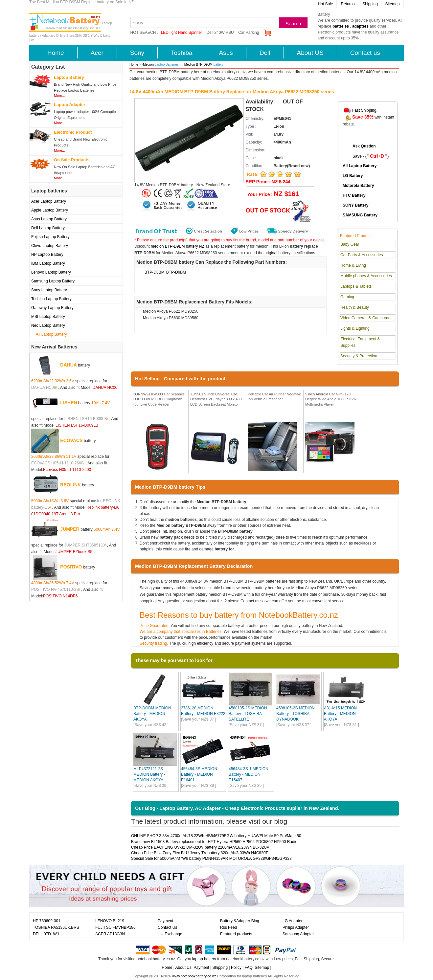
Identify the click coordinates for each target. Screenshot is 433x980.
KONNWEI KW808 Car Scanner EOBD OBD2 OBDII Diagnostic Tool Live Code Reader (159, 399)
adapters (360, 26)
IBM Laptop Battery (48, 263)
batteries (341, 26)
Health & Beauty (355, 307)
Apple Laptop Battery (50, 210)
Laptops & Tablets (356, 286)
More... (59, 96)
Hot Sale (325, 4)
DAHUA (68, 365)
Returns (348, 4)
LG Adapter (293, 921)
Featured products (236, 934)
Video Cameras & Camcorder (366, 318)
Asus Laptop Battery (49, 219)
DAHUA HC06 (44, 388)
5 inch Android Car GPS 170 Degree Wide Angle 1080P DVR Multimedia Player (331, 399)
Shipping (370, 4)
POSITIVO (71, 567)
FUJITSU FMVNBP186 (115, 927)
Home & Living (353, 265)
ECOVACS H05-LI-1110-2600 (57, 463)
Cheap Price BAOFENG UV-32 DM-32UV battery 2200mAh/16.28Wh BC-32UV (200, 847)
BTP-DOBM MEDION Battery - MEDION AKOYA (152, 714)
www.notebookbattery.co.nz (194, 976)
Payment (165, 921)
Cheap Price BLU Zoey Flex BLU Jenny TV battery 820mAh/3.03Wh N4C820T (200, 853)
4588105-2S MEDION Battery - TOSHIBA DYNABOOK (296, 714)
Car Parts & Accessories (362, 255)
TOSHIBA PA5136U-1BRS (56, 927)
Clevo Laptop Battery (50, 246)
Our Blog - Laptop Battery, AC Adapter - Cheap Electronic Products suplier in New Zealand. (237, 808)
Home (56, 53)
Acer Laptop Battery (49, 201)
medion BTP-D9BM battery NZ (178, 246)
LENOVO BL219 (110, 921)
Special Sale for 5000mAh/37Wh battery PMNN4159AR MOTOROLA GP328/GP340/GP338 (211, 858)
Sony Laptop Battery (49, 290)
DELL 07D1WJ (46, 934)
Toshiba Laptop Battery (51, 299)
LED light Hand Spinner (182, 33)
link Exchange (170, 934)
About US (310, 53)
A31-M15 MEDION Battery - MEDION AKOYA (340, 714)
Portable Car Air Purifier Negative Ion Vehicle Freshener (274, 397)
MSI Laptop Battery (48, 317)
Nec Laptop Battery (48, 325)
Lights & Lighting (355, 328)
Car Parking (249, 33)
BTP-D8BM (155, 272)
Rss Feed (228, 927)
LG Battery (353, 176)
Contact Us (167, 927)
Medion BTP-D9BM (199, 65)
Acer (97, 53)
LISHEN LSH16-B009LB (86, 419)
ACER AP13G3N (110, 934)
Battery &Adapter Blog (240, 921)
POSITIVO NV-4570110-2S (55, 590)
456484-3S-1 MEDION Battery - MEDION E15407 (249, 774)
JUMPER (70, 529)
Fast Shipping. (365, 110)
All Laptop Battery (360, 166)
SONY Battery (355, 205)
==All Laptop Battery (49, 334)
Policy (236, 968)
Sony (137, 53)
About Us (183, 968)
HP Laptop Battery (47, 255)
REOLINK (70, 485)
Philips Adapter (296, 927)
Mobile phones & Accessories (366, 276)
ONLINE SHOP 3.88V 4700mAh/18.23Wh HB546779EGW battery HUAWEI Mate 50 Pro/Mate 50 (216, 836)
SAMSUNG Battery (360, 215)
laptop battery (204, 959)
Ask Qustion (364, 146)
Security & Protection (359, 356)
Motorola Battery (358, 186)
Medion (148, 65)
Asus (226, 53)
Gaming (347, 297)
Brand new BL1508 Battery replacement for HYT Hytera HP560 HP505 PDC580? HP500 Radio (214, 842)
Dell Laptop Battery (48, 228)
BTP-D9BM (176, 272)
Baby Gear (350, 244)
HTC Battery (354, 195)
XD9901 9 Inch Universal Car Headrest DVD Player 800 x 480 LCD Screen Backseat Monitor (216, 399)
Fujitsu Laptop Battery (50, 237)
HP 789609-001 (47, 921)
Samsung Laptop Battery (53, 281)
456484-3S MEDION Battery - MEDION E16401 (199, 774)
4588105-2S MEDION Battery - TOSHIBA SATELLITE (248, 714)
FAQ (249, 968)
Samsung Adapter (298, 934)
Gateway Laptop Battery (52, 308)
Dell (265, 53)
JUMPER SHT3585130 (85, 545)
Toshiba (182, 53)
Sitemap (392, 4)
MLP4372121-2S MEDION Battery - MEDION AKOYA (149, 774)
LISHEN (68, 403)
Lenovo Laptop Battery (51, 272)
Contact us (365, 53)
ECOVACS (71, 440)
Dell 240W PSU (220, 33)
